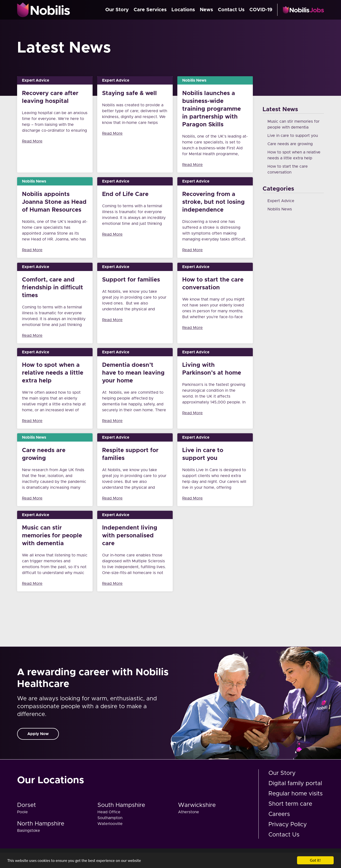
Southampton (110, 818)
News (206, 10)
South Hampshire (121, 805)
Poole (22, 812)
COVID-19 (261, 10)
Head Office (109, 812)
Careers (279, 814)
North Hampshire (41, 824)
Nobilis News (280, 209)
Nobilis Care (44, 10)
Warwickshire (197, 805)
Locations (183, 10)
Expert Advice (281, 201)
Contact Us (231, 10)
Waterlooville (110, 824)
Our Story (117, 10)
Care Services (150, 10)
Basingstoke (29, 831)
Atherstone (189, 812)
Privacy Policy (288, 825)
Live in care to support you (293, 136)
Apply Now (38, 734)
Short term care (290, 804)
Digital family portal (295, 783)
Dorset (27, 805)
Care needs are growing (290, 144)
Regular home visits (296, 794)
